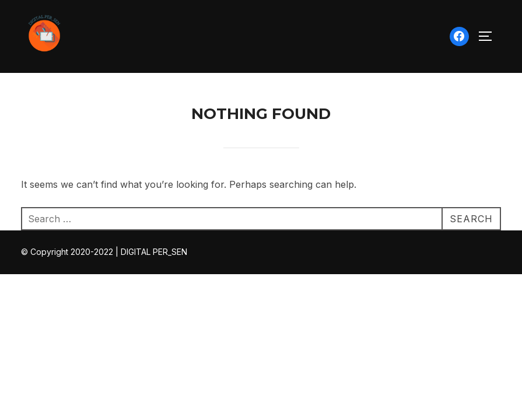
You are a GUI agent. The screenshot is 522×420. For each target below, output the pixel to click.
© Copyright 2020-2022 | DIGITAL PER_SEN (104, 252)
